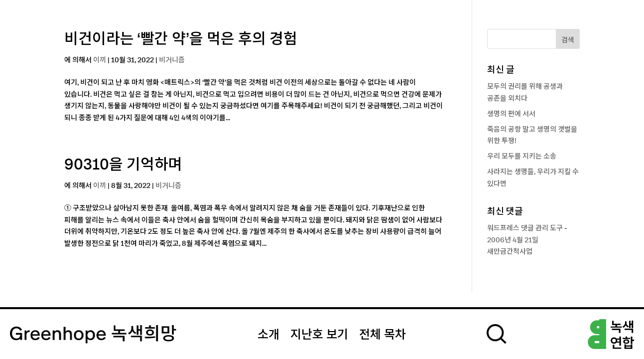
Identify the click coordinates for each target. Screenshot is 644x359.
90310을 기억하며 (123, 165)
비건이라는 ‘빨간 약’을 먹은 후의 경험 (181, 39)
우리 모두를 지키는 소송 (522, 157)
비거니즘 (172, 60)
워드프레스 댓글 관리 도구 (525, 228)
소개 (268, 335)
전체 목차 (383, 335)
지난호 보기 (319, 335)
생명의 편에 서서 (511, 114)
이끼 (100, 60)
